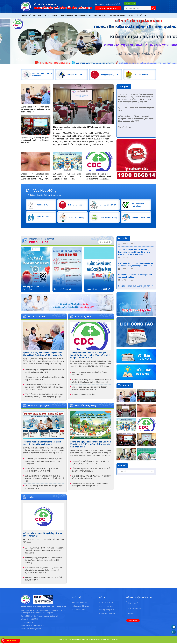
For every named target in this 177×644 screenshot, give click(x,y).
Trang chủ (26, 15)
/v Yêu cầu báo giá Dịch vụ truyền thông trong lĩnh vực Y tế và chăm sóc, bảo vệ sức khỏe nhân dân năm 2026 (136, 120)
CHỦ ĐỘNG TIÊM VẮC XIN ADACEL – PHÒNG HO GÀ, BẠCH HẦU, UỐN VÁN (91, 479)
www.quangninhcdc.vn (35, 630)
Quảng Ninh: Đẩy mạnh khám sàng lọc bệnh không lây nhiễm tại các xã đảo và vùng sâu (35, 110)
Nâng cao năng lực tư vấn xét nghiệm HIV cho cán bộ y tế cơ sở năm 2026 (82, 129)
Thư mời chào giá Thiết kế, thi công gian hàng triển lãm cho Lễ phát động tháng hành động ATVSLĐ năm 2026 (98, 177)
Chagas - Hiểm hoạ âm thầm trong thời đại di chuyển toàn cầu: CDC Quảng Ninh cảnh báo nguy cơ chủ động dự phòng (35, 177)
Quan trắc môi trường (106, 219)
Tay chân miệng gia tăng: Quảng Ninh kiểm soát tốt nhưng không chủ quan (42, 444)
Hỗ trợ (143, 15)
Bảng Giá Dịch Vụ (76, 206)
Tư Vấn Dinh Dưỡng (77, 219)
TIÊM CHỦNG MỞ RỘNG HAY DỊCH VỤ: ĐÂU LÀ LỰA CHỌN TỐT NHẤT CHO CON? (43, 471)
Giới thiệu (37, 15)
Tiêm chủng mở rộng (107, 615)
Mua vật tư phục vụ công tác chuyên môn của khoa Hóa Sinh (89, 375)
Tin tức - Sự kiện (51, 15)
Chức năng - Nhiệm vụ (80, 607)
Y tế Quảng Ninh (66, 15)
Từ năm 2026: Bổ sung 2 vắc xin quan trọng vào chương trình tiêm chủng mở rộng (90, 486)
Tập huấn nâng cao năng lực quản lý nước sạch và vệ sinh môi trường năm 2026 (35, 141)
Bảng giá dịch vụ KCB (110, 75)
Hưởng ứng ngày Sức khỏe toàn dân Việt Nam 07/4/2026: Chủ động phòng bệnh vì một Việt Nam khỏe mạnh (91, 446)
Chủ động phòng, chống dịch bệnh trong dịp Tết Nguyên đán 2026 (43, 488)
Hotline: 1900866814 (108, 8)
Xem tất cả (105, 243)
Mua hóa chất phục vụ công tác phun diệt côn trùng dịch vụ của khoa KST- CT (89, 390)
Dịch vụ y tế (133, 15)
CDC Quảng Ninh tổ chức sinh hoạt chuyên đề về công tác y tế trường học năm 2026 (136, 267)
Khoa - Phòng (81, 15)
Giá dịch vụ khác (142, 75)
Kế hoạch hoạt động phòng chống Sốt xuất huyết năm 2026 (43, 536)
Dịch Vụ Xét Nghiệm (109, 206)
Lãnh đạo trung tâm (80, 604)
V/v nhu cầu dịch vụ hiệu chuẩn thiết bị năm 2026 (136, 110)
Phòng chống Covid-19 (108, 611)
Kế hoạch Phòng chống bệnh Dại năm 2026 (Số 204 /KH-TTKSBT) (43, 580)
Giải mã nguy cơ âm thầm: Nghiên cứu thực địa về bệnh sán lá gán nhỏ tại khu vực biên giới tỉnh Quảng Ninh (44, 463)
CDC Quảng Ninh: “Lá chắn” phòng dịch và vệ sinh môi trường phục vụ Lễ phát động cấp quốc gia (67, 177)
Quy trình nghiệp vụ (107, 607)
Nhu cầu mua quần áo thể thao (83, 396)
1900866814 (33, 620)
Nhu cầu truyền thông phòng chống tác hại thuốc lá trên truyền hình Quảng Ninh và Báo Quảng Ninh (91, 382)
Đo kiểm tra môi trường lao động (139, 206)
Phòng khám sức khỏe (139, 219)
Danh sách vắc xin (45, 206)
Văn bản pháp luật (106, 604)
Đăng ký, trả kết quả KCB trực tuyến (41, 75)
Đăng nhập (130, 4)
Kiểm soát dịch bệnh (117, 15)
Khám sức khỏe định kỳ (44, 219)
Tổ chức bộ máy (78, 611)
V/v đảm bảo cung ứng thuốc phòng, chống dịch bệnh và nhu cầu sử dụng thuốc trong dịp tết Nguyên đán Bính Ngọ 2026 (44, 571)
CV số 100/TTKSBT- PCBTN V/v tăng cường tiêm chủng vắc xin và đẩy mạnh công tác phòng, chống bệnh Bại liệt (44, 552)
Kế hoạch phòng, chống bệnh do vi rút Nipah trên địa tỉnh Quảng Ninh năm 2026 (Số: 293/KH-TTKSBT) (44, 562)
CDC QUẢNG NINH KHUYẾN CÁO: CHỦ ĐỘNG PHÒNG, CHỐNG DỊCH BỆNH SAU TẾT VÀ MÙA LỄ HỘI (44, 480)
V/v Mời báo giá (125, 128)
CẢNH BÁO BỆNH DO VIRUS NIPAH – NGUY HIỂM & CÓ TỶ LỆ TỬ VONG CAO (91, 471)
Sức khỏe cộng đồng (98, 15)
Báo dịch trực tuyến (75, 75)
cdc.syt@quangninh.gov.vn (35, 627)
